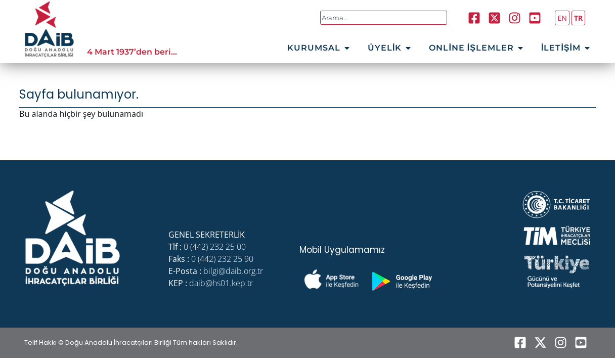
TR (578, 18)
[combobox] (384, 18)
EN (562, 18)
